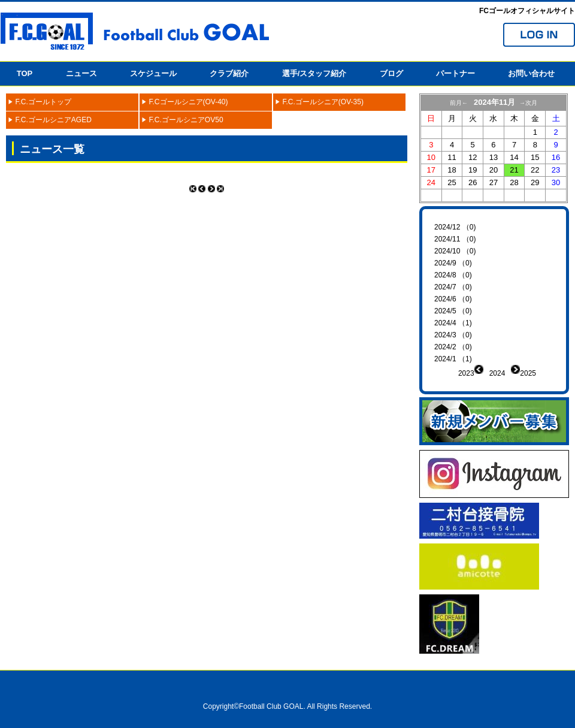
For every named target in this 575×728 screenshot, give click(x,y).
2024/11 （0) (455, 239)
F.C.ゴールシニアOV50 (186, 120)
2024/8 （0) (453, 275)
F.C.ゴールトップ (43, 102)
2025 (528, 373)
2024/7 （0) (453, 287)
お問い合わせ (531, 73)
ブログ (391, 73)
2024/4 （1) (453, 323)
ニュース (81, 73)
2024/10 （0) (455, 251)
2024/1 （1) (453, 359)
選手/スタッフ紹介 (314, 73)
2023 (466, 373)
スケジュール (153, 73)
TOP (25, 73)
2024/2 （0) (453, 347)
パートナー (456, 73)
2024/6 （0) (453, 299)
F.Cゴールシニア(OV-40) (189, 102)
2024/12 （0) (455, 227)
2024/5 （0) (453, 311)
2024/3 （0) (453, 335)
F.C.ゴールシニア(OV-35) (323, 102)
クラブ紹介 (229, 73)
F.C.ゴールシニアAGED (54, 120)
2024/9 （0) (453, 263)
